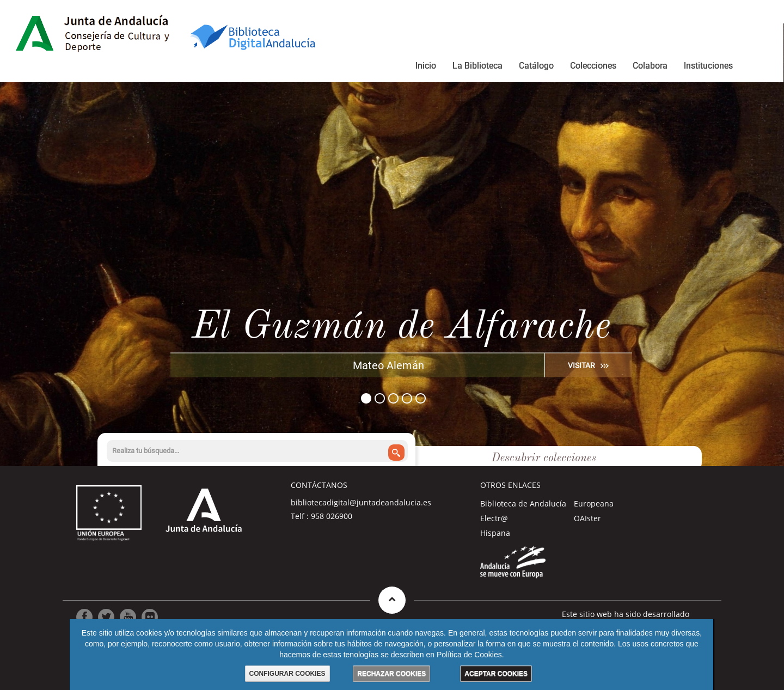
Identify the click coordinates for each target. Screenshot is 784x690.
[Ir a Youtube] (128, 617)
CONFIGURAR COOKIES (287, 674)
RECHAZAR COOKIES (391, 674)
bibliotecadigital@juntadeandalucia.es (361, 502)
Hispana (495, 533)
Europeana (594, 503)
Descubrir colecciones (544, 459)
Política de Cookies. (470, 655)
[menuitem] (426, 68)
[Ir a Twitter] (106, 617)
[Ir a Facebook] (84, 617)
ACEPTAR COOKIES (496, 674)
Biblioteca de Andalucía (523, 503)
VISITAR (581, 365)
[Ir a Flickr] (150, 617)
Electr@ (494, 518)
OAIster (587, 518)
